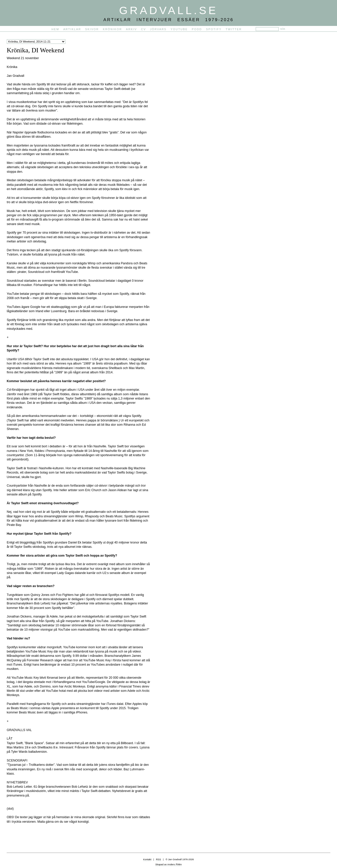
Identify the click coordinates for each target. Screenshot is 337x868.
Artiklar (72, 29)
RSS (159, 859)
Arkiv (132, 29)
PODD (197, 29)
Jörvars (158, 29)
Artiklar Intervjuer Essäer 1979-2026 (169, 20)
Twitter (234, 29)
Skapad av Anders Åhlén (168, 864)
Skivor (92, 29)
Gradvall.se (168, 10)
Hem (55, 29)
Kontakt (147, 859)
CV (143, 29)
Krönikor (113, 29)
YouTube (179, 29)
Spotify (214, 29)
